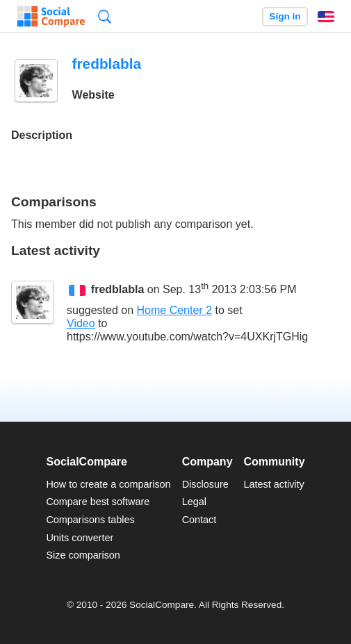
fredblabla (117, 289)
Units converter (80, 538)
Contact (199, 520)
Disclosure (205, 484)
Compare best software (98, 502)
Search (105, 16)
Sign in (285, 16)
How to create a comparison (108, 484)
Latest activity (274, 484)
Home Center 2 (175, 310)
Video (81, 323)
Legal (194, 502)
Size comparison (83, 555)
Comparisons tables (90, 520)
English (326, 17)
